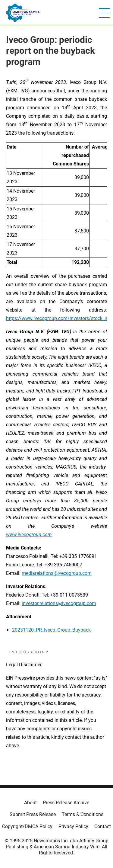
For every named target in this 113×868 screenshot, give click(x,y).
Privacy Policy (73, 826)
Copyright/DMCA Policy (27, 826)
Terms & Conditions (83, 814)
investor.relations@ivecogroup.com (59, 603)
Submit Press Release (33, 814)
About (30, 803)
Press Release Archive (66, 803)
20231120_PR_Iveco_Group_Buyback (51, 630)
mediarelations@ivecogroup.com (57, 573)
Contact (103, 826)
